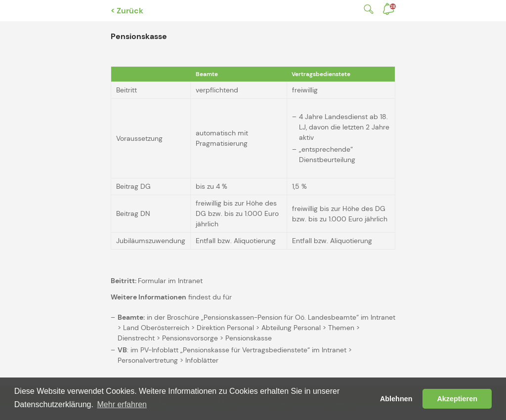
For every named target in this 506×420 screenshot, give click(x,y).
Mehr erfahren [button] (122, 404)
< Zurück (127, 11)
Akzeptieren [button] (457, 399)
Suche (367, 9)
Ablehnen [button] (396, 399)
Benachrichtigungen (393, 6)
